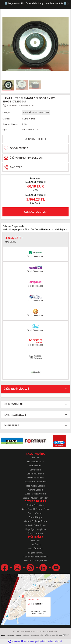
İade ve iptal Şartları (35, 486)
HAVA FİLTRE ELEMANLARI (36, 112)
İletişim (35, 458)
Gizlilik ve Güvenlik (35, 474)
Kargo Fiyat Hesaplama (36, 529)
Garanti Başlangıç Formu (36, 521)
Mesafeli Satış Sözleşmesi (35, 482)
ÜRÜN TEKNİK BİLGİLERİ (16, 389)
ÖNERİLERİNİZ (12, 425)
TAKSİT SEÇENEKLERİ (15, 415)
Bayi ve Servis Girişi (36, 505)
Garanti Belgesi (35, 517)
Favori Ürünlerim (35, 513)
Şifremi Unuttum (36, 533)
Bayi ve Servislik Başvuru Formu (35, 509)
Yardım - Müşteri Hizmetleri (36, 498)
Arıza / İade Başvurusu (36, 494)
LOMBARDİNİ (29, 119)
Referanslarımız (36, 466)
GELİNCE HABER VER (36, 212)
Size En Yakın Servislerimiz (36, 557)
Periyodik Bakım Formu (35, 525)
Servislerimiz (35, 470)
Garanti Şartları (36, 490)
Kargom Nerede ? (36, 553)
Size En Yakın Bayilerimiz (36, 561)
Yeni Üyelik (36, 545)
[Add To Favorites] (35, 148)
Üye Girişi (36, 541)
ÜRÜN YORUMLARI (14, 404)
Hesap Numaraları (36, 462)
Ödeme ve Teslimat (35, 478)
